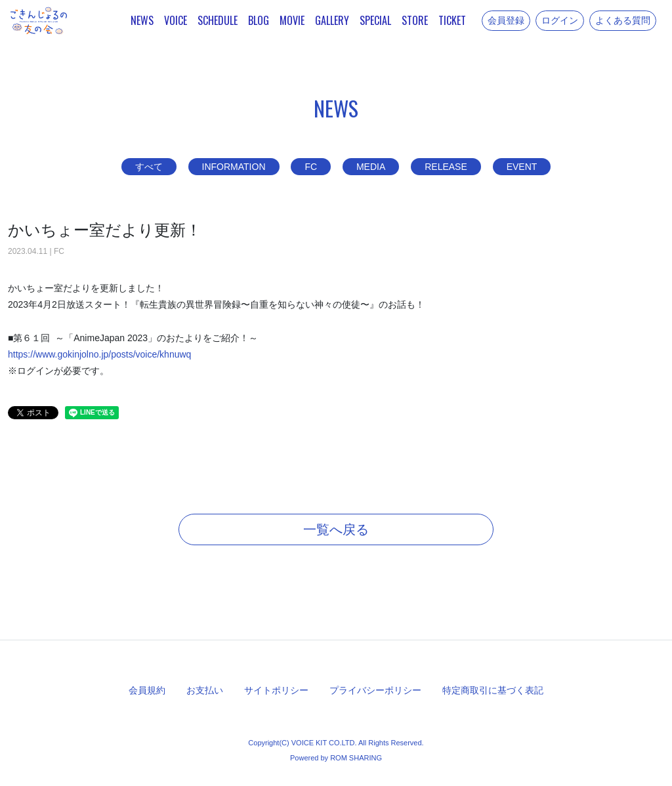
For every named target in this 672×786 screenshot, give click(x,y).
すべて (149, 167)
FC (311, 167)
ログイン (560, 20)
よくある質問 (623, 20)
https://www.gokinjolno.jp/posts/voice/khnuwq (99, 354)
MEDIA (371, 167)
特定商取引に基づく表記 (493, 690)
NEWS (142, 20)
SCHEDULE (218, 20)
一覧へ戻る (336, 529)
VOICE (176, 20)
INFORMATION (234, 167)
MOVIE (292, 20)
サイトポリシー (276, 690)
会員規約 (147, 690)
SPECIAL (375, 20)
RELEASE (446, 167)
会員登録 (506, 20)
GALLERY (332, 20)
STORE (415, 20)
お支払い (205, 690)
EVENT (522, 167)
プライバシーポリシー (375, 690)
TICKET (452, 20)
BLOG (259, 20)
